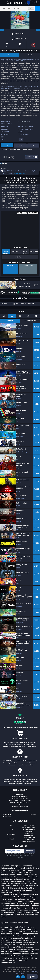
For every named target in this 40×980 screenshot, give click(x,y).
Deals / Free (29, 833)
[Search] (37, 8)
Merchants (7, 817)
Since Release (6, 252)
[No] (37, 972)
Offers (5, 150)
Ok (18, 977)
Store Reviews (29, 835)
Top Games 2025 (29, 837)
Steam (20, 132)
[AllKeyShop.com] (15, 3)
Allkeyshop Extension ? (20, 807)
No (23, 977)
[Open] (3, 3)
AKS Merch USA (29, 840)
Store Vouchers (29, 825)
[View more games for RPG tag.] (21, 140)
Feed (30, 55)
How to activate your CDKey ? (20, 802)
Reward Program (29, 829)
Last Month (34, 252)
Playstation (11, 834)
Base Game (27, 150)
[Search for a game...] (20, 8)
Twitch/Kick (7, 815)
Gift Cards (29, 831)
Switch (27, 134)
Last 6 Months (25, 252)
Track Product (20, 257)
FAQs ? (20, 804)
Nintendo (11, 839)
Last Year (15, 252)
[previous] (2, 30)
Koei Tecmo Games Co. (26, 126)
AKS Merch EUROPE (29, 842)
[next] (38, 30)
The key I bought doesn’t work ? (20, 800)
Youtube (33, 815)
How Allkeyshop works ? (20, 796)
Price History (15, 150)
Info (10, 55)
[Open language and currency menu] (29, 3)
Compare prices (20, 173)
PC (11, 825)
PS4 (23, 134)
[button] (37, 3)
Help (32, 977)
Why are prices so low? (20, 798)
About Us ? (20, 794)
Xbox (11, 830)
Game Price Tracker (29, 827)
